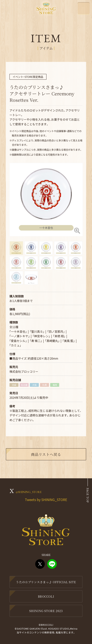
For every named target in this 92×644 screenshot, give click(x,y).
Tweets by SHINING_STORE (46, 500)
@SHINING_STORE (29, 492)
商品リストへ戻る (46, 454)
